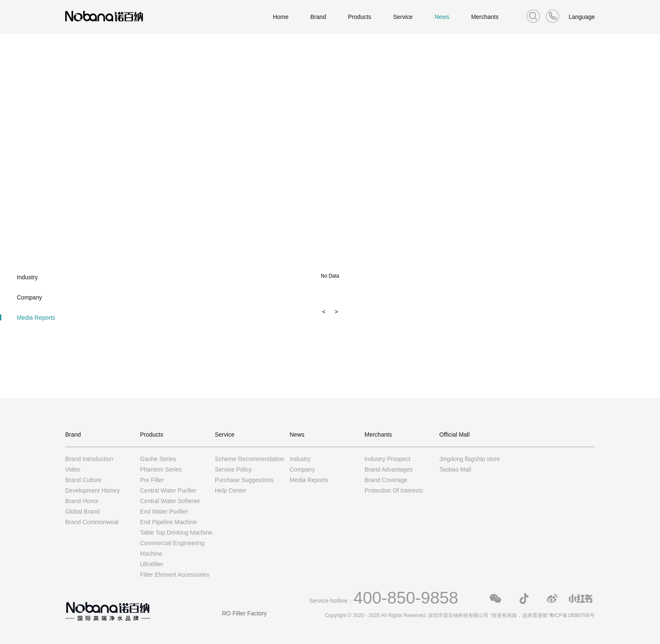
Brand (318, 17)
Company (29, 297)
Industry (27, 277)
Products (360, 17)
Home (281, 17)
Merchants (485, 17)
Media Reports (36, 318)
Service (403, 17)
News (442, 17)
